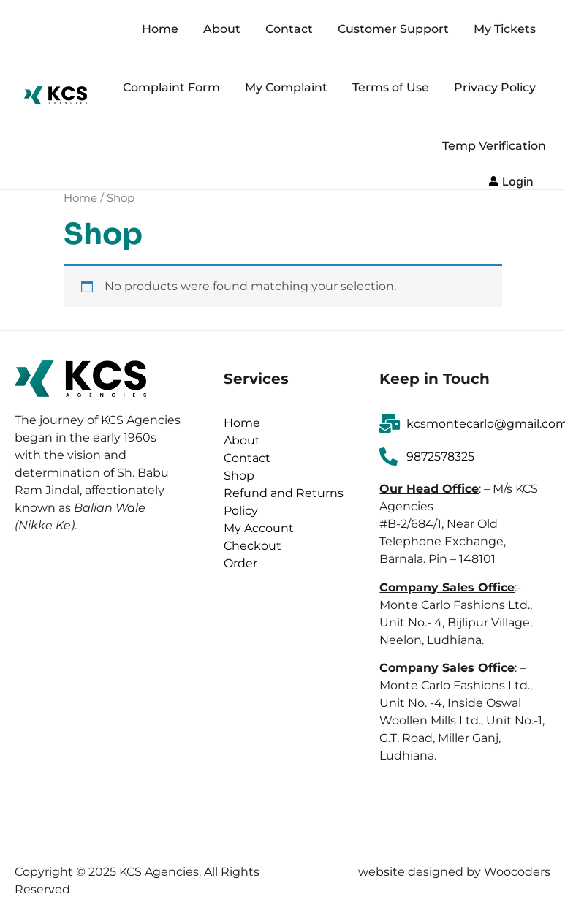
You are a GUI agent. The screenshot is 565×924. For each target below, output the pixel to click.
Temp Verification (494, 146)
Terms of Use (391, 87)
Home (160, 29)
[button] (511, 179)
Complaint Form (171, 87)
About (222, 29)
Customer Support (393, 29)
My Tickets (505, 29)
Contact (289, 29)
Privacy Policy (495, 87)
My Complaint (286, 87)
